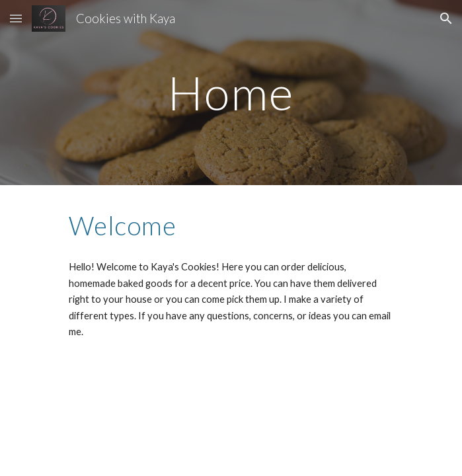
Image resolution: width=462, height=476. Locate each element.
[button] (16, 18)
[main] (231, 93)
